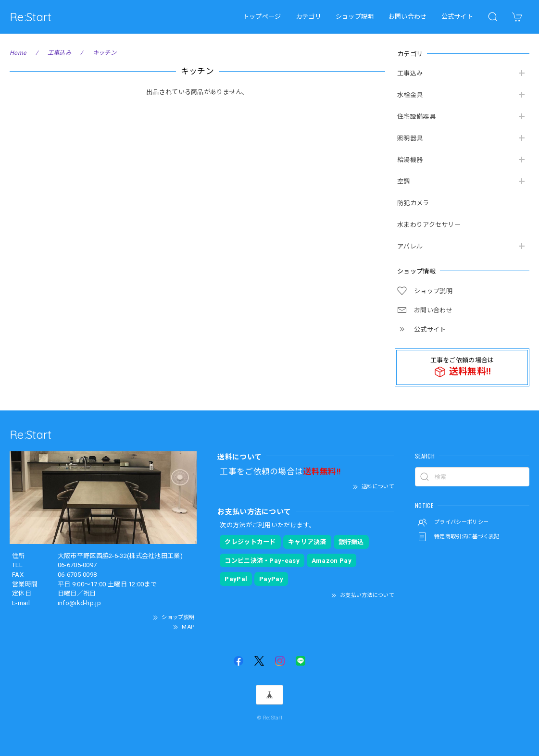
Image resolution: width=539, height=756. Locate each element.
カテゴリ (308, 17)
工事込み (410, 73)
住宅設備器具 (416, 117)
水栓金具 (410, 95)
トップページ (262, 17)
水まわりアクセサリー (429, 225)
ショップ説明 (355, 17)
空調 (404, 181)
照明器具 (410, 138)
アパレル (410, 246)
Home (18, 53)
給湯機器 (410, 160)
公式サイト (458, 17)
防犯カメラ (413, 203)
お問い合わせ (408, 17)
